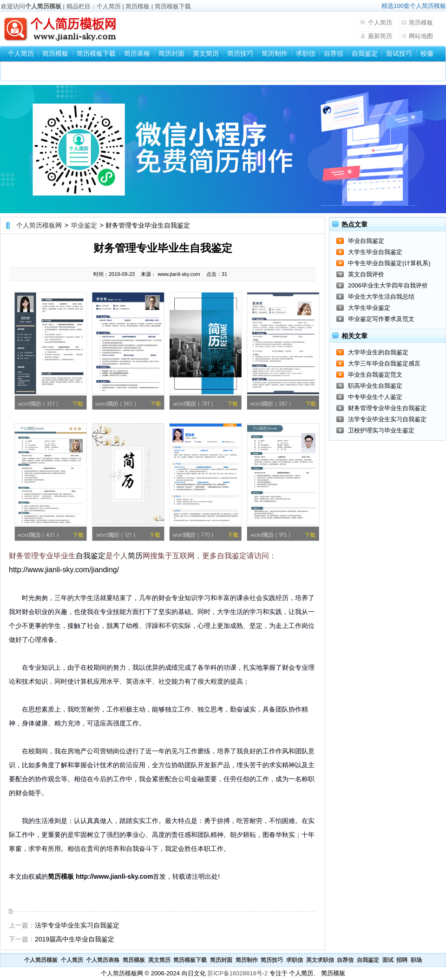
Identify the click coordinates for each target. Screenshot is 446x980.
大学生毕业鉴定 (369, 308)
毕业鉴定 (84, 225)
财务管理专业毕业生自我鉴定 (387, 408)
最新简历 (380, 36)
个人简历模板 (43, 6)
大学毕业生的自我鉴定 (378, 352)
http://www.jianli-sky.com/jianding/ (64, 570)
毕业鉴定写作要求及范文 (381, 319)
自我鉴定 (365, 53)
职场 (416, 960)
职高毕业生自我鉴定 (375, 386)
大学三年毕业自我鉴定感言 (384, 363)
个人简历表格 (103, 960)
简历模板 (138, 6)
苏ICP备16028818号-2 (237, 973)
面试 (388, 960)
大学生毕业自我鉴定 (375, 252)
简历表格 (137, 53)
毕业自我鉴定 (366, 241)
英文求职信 (320, 960)
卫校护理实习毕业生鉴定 (381, 430)
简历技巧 (240, 53)
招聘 (402, 960)
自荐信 (334, 53)
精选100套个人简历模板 (414, 6)
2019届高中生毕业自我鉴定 (75, 939)
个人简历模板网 (39, 225)
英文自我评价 (366, 274)
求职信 (306, 53)
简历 (135, 556)
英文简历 (206, 53)
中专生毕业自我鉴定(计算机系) (389, 263)
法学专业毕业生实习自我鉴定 (77, 925)
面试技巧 (399, 53)
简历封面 (171, 53)
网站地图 (421, 36)
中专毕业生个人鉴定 (375, 397)
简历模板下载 (173, 6)
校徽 (427, 53)
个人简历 (109, 6)
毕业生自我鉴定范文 (375, 375)
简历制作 (275, 53)
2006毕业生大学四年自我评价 (388, 285)
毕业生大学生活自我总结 (381, 297)
